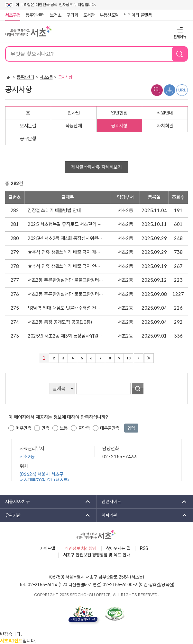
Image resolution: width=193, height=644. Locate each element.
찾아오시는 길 (118, 548)
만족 (45, 428)
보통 (64, 428)
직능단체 (74, 126)
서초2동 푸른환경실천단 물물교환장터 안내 (65, 294)
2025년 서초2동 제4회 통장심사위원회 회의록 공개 (65, 238)
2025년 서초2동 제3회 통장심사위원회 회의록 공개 (65, 336)
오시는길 (28, 126)
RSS (144, 548)
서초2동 (46, 77)
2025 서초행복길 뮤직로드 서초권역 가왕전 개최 (65, 224)
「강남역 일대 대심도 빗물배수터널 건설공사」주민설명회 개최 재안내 (65, 308)
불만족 (84, 428)
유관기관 (46, 515)
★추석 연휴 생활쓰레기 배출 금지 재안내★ (65, 252)
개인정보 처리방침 (81, 548)
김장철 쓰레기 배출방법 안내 (54, 210)
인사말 (74, 113)
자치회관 (165, 126)
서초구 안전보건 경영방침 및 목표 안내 (97, 555)
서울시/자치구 (46, 502)
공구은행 (28, 139)
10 (127, 357)
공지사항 (119, 126)
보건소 (56, 15)
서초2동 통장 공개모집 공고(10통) (60, 322)
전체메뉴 (179, 30)
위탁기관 (142, 515)
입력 (131, 428)
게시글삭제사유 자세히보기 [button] (96, 167)
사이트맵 (47, 548)
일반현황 (119, 113)
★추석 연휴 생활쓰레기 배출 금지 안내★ (65, 266)
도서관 (89, 15)
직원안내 (165, 113)
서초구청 (13, 15)
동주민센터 (34, 15)
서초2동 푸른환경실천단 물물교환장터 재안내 (65, 280)
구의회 (72, 15)
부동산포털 (109, 15)
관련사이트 (142, 502)
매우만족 (23, 428)
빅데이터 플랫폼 (138, 15)
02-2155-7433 (119, 457)
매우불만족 (110, 428)
